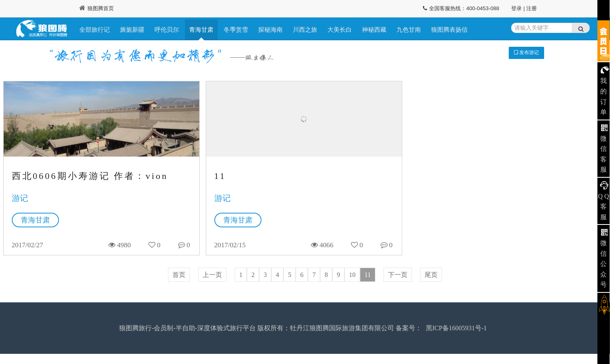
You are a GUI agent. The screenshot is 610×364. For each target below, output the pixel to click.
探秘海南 (270, 30)
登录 (516, 8)
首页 (179, 275)
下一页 (398, 275)
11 (220, 176)
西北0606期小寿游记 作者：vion (90, 176)
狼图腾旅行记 (42, 30)
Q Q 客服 (603, 207)
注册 (532, 8)
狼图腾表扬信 (449, 30)
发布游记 (526, 52)
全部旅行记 (95, 30)
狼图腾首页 (97, 8)
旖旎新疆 (132, 30)
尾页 (431, 275)
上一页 (212, 275)
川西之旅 (305, 30)
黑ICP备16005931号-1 (456, 328)
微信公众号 (603, 264)
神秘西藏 (374, 30)
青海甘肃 (201, 30)
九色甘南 (409, 30)
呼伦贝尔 (167, 30)
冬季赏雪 (236, 30)
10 (352, 275)
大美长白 (340, 30)
